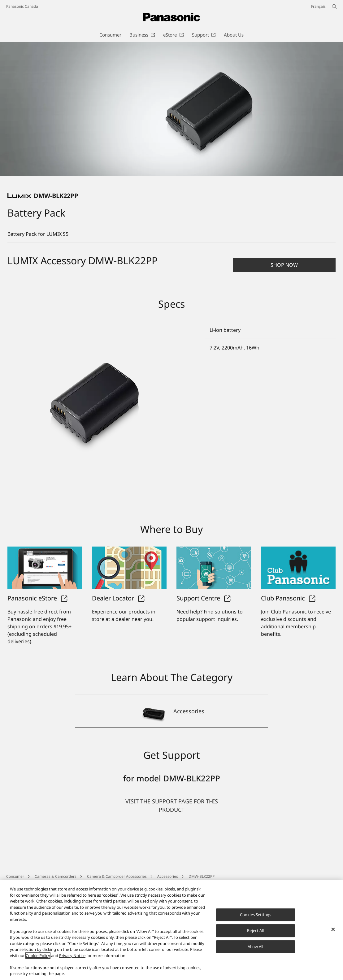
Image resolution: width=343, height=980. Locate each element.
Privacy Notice (72, 956)
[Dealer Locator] (129, 629)
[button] (284, 265)
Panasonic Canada (22, 6)
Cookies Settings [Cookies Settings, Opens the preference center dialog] (256, 915)
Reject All (255, 930)
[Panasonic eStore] (45, 629)
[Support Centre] (214, 629)
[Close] (333, 929)
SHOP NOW (284, 265)
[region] (171, 930)
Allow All (255, 947)
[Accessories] (171, 772)
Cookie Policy (38, 956)
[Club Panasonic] (298, 629)
